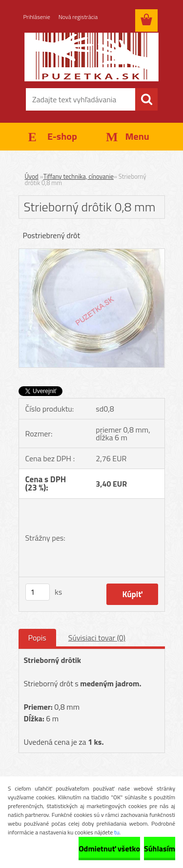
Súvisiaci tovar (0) (97, 638)
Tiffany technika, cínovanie (79, 176)
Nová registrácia (78, 17)
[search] (146, 99)
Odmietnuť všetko (109, 849)
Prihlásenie (37, 17)
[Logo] (91, 57)
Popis (37, 638)
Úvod (32, 176)
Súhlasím (160, 849)
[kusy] (38, 592)
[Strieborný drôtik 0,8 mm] (92, 253)
